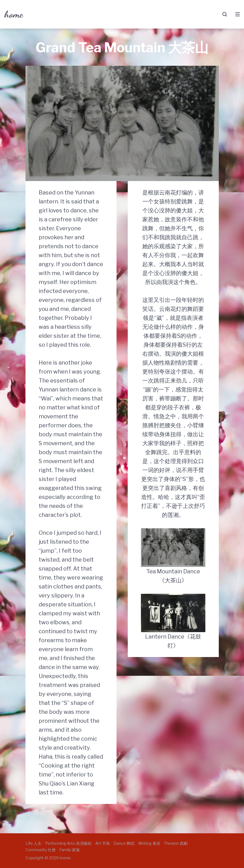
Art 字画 (103, 843)
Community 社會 (41, 850)
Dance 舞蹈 (124, 843)
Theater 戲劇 (176, 843)
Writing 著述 (149, 843)
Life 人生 (33, 843)
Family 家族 (70, 850)
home (14, 14)
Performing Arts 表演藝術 (68, 843)
